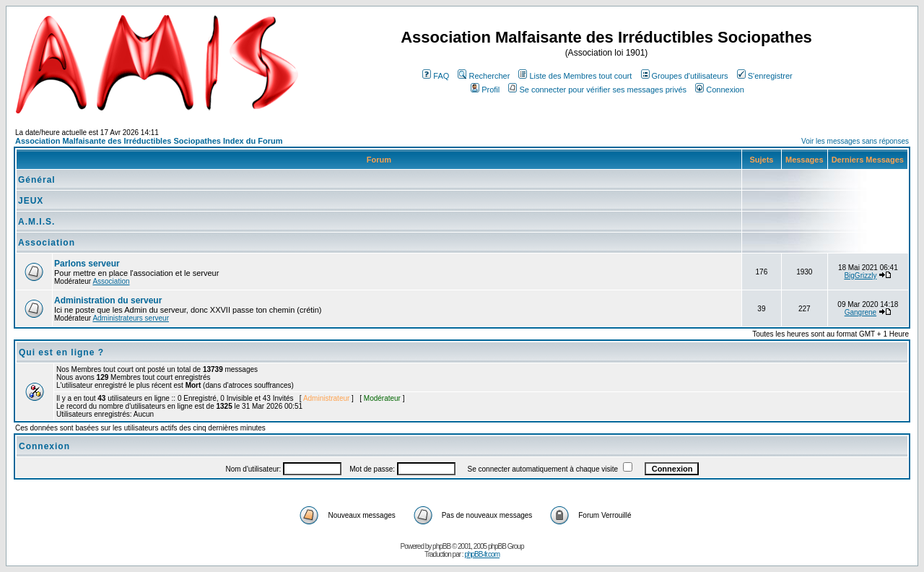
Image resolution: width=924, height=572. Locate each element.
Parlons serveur (87, 264)
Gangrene (860, 312)
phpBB (441, 546)
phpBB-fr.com (482, 554)
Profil (485, 90)
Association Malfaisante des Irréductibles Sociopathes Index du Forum (149, 141)
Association (47, 243)
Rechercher (484, 76)
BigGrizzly (860, 276)
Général (37, 180)
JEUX (31, 201)
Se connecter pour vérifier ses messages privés (597, 90)
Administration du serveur (108, 300)
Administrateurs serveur (131, 318)
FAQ (436, 76)
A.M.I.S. (36, 222)
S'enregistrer (765, 76)
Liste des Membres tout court (575, 76)
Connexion (720, 90)
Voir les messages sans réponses (855, 141)
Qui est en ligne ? (61, 352)
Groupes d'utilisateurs (685, 76)
